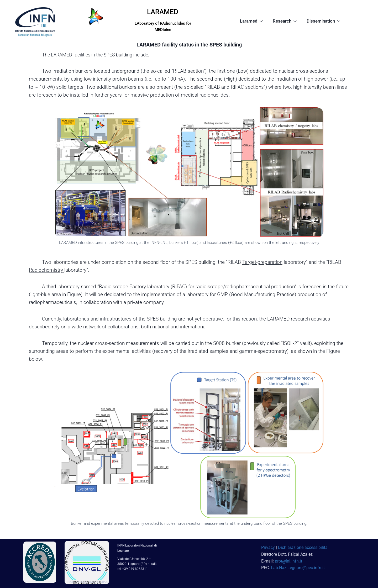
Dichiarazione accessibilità (303, 547)
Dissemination (323, 21)
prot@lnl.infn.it (288, 561)
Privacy (268, 547)
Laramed (251, 21)
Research (284, 21)
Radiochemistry (47, 270)
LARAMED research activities (299, 319)
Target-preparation (262, 262)
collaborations (123, 327)
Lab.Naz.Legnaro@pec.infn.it (298, 568)
